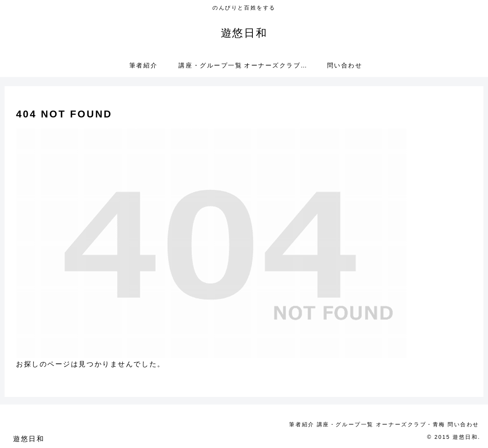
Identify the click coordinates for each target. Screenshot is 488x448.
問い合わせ (461, 424)
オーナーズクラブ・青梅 (403, 424)
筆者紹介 (283, 424)
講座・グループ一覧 (332, 424)
